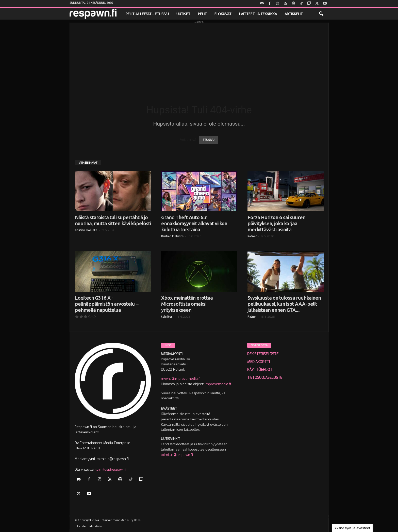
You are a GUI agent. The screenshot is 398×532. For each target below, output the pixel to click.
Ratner (252, 236)
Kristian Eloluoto (86, 230)
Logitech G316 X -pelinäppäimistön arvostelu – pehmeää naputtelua (107, 304)
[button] (321, 14)
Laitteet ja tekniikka (258, 14)
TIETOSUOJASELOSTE (265, 378)
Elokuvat (223, 14)
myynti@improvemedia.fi (181, 379)
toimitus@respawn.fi (111, 469)
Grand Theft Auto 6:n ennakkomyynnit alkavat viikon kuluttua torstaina (194, 224)
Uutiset (183, 14)
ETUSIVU (209, 140)
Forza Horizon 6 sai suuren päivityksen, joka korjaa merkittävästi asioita (276, 224)
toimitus (167, 317)
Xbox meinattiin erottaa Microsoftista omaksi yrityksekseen (187, 304)
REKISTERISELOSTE (263, 354)
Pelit (202, 14)
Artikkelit (294, 14)
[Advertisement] (199, 58)
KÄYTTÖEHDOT (260, 370)
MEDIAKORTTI (259, 362)
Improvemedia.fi (218, 384)
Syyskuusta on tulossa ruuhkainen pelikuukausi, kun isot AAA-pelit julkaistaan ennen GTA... (284, 304)
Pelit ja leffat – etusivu (147, 14)
